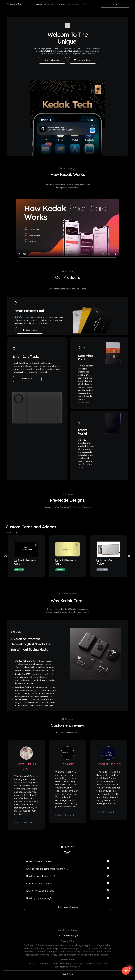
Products (49, 4)
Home (39, 4)
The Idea (61, 4)
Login (115, 4)
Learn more (27, 379)
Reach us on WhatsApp (68, 907)
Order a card (30, 330)
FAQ (85, 4)
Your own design (83, 60)
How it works (74, 4)
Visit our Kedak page (67, 935)
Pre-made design (52, 60)
